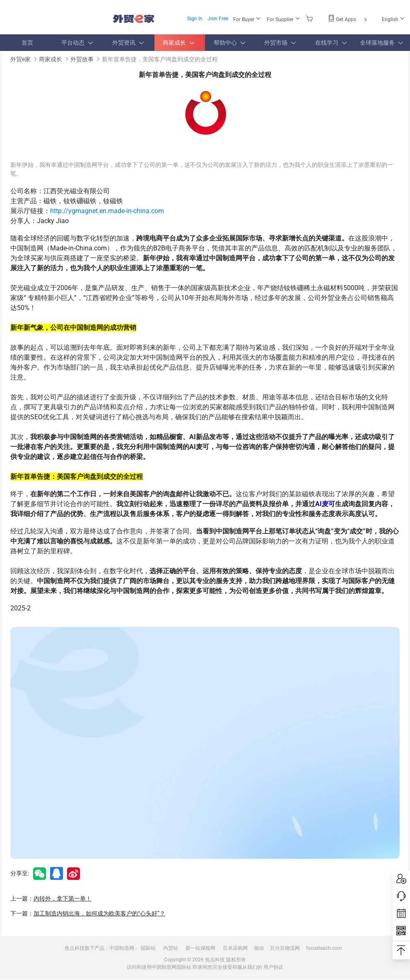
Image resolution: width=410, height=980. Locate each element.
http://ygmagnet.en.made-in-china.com (107, 211)
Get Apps (348, 19)
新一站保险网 (200, 948)
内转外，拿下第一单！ (63, 898)
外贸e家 (134, 19)
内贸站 (171, 948)
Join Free (218, 19)
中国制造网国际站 (171, 967)
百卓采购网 (235, 948)
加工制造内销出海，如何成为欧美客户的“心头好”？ (99, 913)
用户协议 (273, 967)
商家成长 (51, 59)
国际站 (148, 948)
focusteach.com (324, 948)
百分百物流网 (285, 948)
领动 (259, 948)
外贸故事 (82, 59)
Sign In (195, 19)
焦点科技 (215, 960)
